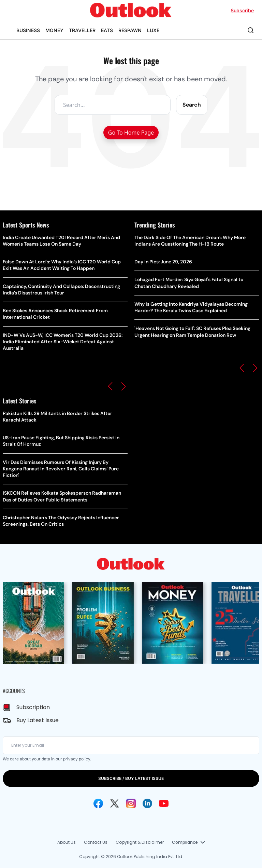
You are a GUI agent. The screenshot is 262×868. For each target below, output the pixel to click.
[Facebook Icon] (98, 803)
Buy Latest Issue (38, 720)
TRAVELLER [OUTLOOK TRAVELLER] (82, 30)
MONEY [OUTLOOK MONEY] (54, 30)
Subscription (33, 707)
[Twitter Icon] (115, 803)
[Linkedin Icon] (147, 803)
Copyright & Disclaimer (140, 842)
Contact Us (96, 842)
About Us (67, 842)
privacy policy (77, 759)
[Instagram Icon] (131, 803)
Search (192, 105)
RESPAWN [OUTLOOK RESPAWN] (130, 30)
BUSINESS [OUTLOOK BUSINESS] (28, 30)
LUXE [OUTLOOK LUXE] (153, 30)
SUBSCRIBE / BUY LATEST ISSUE (131, 778)
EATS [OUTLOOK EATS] (107, 30)
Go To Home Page (131, 133)
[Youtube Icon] (164, 803)
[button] (110, 386)
